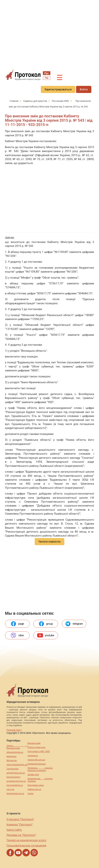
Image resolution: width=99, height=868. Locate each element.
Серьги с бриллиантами (17, 747)
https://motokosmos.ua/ (17, 765)
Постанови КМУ (61, 101)
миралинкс (12, 756)
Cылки (30, 793)
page (17, 624)
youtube (46, 635)
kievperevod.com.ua (15, 793)
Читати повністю (49, 542)
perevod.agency (13, 777)
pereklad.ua (33, 756)
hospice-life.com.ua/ (36, 760)
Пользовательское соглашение (26, 845)
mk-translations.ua (15, 785)
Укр (46, 78)
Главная (14, 101)
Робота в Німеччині (36, 747)
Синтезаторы (12, 769)
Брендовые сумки (36, 785)
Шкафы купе (33, 775)
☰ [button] (59, 78)
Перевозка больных (37, 764)
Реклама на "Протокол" (21, 835)
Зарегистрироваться (58, 89)
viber (17, 635)
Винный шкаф (34, 743)
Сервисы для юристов (35, 101)
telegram (74, 624)
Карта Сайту (14, 830)
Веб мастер (12, 760)
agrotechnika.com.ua (16, 773)
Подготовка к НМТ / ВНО (39, 751)
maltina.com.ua (34, 789)
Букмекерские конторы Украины (40, 780)
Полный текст (14, 730)
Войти (84, 89)
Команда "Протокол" (20, 824)
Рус (47, 73)
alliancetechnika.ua (15, 752)
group (46, 624)
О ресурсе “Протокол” (20, 819)
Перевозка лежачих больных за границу (40, 769)
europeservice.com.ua (16, 781)
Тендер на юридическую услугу (26, 840)
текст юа (10, 789)
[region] (49, 34)
